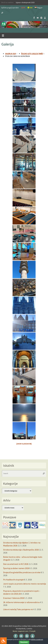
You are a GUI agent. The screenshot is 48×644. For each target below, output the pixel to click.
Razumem (24, 642)
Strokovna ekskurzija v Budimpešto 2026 (21, 550)
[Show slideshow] (24, 444)
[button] (24, 24)
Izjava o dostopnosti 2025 (25, 2)
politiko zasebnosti (37, 639)
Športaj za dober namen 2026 (16, 568)
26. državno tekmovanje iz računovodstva (21, 602)
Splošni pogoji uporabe (10, 8)
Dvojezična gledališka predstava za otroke (22, 572)
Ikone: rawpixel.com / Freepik (24, 631)
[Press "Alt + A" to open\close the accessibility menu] (3, 641)
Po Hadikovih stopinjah (14, 580)
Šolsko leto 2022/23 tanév (32, 54)
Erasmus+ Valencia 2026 (14, 598)
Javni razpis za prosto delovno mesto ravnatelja (25, 584)
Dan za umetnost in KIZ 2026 (16, 564)
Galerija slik (10, 54)
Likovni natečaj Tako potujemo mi (18, 609)
